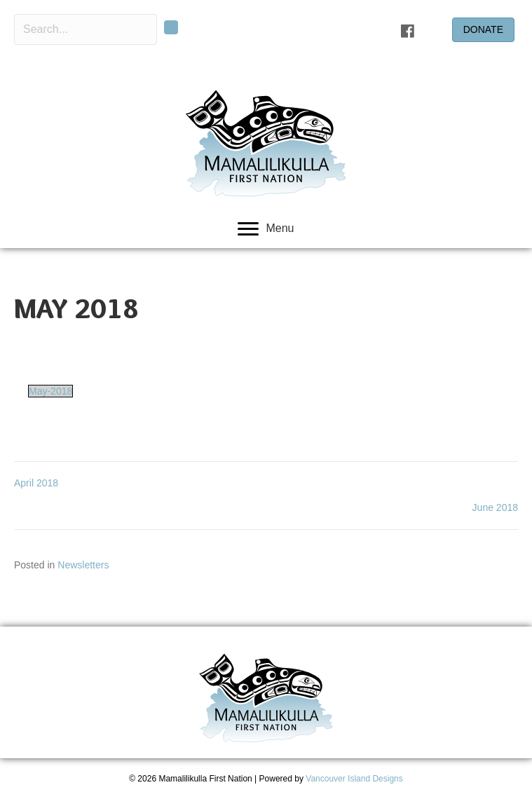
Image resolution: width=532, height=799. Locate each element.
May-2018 (50, 391)
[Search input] (86, 29)
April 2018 (36, 483)
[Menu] (266, 229)
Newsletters (83, 565)
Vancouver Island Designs (354, 779)
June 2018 (495, 507)
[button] (171, 27)
